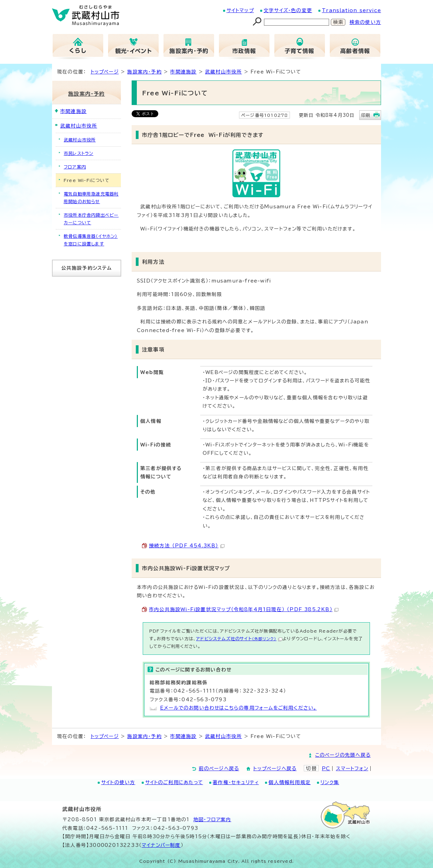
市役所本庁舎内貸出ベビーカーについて (91, 219)
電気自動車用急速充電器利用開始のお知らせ (91, 198)
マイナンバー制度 (161, 845)
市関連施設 (183, 72)
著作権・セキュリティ (236, 782)
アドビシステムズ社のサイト (239, 639)
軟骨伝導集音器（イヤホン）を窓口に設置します (91, 240)
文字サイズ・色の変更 (288, 10)
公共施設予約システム (87, 268)
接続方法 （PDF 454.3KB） (187, 546)
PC (326, 769)
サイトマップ (240, 10)
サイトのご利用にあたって (174, 782)
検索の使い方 (365, 22)
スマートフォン (352, 769)
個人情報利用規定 (290, 782)
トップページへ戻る (275, 769)
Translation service (351, 10)
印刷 (366, 115)
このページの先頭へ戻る (343, 755)
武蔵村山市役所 (223, 72)
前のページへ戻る (219, 769)
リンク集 (330, 782)
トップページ (105, 72)
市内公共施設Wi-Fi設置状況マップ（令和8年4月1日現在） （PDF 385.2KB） (244, 609)
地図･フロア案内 (212, 819)
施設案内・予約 (144, 72)
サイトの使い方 (118, 782)
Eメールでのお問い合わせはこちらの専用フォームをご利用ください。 (238, 708)
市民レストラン (78, 153)
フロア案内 (75, 167)
